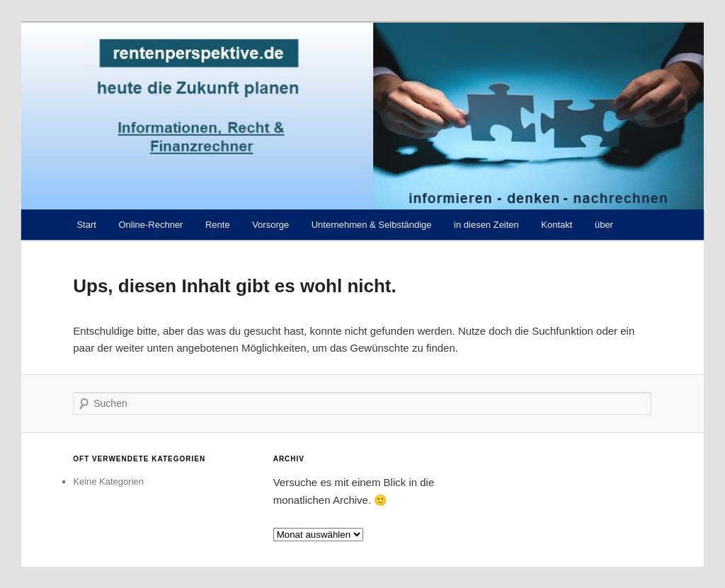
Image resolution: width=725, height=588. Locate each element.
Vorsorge (270, 225)
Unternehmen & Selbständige (372, 225)
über (604, 225)
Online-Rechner (150, 225)
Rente (218, 225)
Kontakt (556, 225)
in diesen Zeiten (486, 225)
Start (86, 225)
